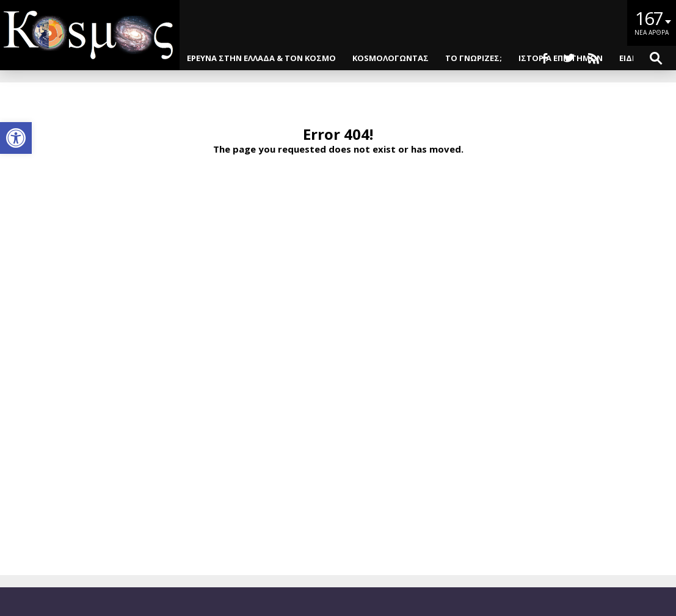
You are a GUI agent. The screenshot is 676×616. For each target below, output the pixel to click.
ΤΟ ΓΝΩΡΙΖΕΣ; (474, 58)
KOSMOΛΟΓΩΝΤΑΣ (391, 58)
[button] (16, 138)
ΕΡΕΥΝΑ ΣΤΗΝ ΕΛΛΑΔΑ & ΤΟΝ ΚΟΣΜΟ (261, 58)
